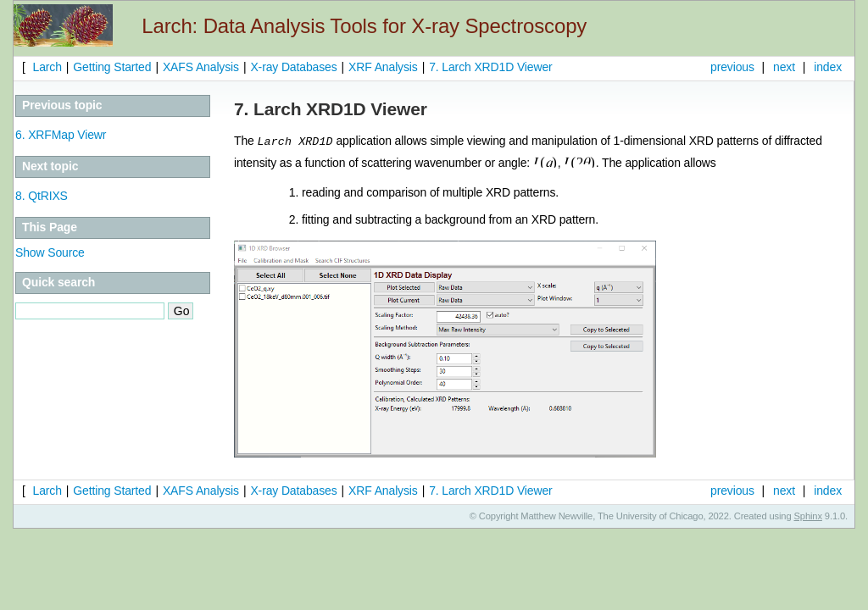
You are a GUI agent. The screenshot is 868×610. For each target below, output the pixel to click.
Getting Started (112, 67)
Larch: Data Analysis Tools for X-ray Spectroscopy (364, 26)
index (828, 67)
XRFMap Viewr (61, 135)
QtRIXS (42, 196)
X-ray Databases (293, 67)
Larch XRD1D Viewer (490, 67)
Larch (46, 67)
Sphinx (808, 515)
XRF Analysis (383, 67)
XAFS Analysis (201, 67)
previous (732, 67)
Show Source (50, 252)
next (784, 67)
